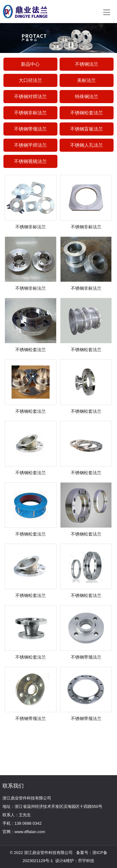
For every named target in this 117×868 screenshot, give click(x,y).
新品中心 (30, 64)
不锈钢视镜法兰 (30, 161)
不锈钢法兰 (87, 64)
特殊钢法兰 (87, 96)
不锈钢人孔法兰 (87, 145)
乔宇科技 (86, 861)
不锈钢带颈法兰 (30, 129)
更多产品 (53, 740)
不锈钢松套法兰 (87, 113)
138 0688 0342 (28, 823)
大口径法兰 (30, 80)
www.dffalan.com (30, 832)
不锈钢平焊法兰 (30, 145)
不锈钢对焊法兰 (30, 96)
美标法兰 (86, 80)
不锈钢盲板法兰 (87, 129)
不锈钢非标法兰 (30, 113)
